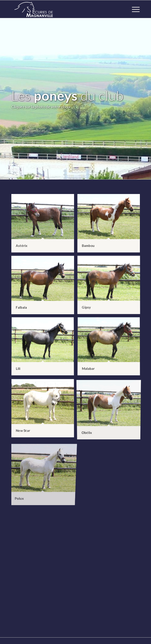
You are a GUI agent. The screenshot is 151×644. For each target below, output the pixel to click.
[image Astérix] (44, 225)
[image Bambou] (110, 225)
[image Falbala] (44, 287)
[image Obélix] (110, 410)
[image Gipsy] (110, 287)
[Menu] (134, 9)
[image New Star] (44, 410)
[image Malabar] (110, 348)
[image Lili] (44, 348)
